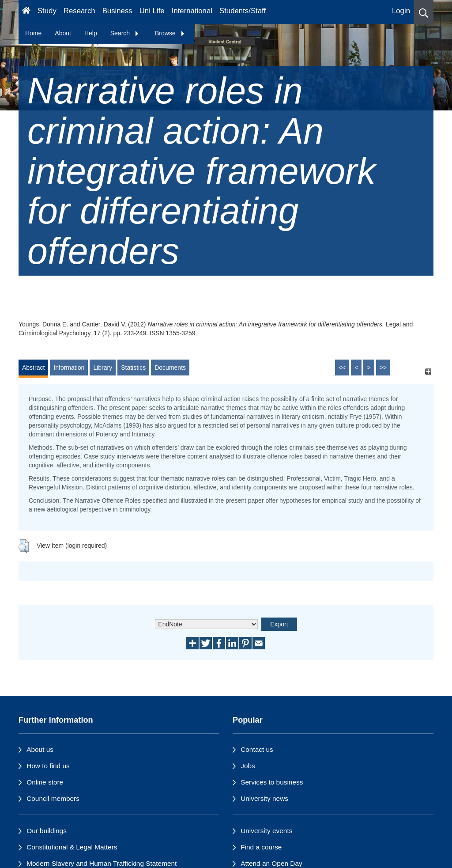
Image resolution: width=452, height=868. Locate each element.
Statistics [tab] (133, 368)
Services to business (272, 782)
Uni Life (152, 11)
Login (401, 11)
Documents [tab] (170, 368)
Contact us (257, 749)
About (63, 33)
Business (117, 11)
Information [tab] (69, 368)
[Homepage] (26, 12)
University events (266, 831)
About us (40, 749)
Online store (45, 782)
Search (125, 33)
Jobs (248, 766)
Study (47, 11)
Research (79, 11)
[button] (424, 12)
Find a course (261, 847)
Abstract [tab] (33, 368)
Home (33, 33)
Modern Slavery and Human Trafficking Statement (102, 863)
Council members (53, 798)
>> (383, 368)
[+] (428, 372)
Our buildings (47, 831)
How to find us (48, 766)
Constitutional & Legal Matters (72, 847)
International (192, 11)
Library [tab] (103, 368)
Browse (170, 33)
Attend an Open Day (271, 863)
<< (342, 368)
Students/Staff (243, 11)
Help (91, 33)
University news (264, 798)
